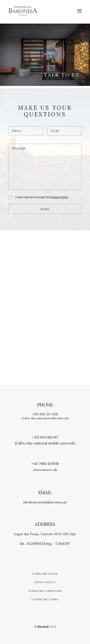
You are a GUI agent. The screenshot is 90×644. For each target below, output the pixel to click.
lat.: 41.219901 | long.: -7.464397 (45, 544)
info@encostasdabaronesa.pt (45, 502)
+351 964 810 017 (45, 437)
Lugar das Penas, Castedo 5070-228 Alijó (45, 534)
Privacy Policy (45, 582)
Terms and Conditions (45, 591)
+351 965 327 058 (45, 414)
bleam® (43, 627)
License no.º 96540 (45, 600)
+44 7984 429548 (45, 464)
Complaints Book (45, 574)
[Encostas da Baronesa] (23, 11)
